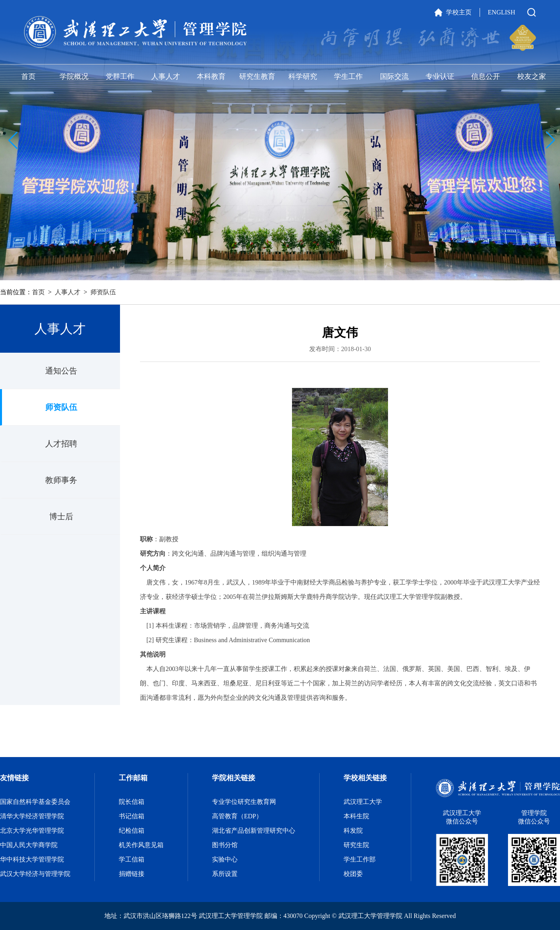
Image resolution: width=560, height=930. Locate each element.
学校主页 (459, 12)
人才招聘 (61, 444)
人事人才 (166, 76)
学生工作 (348, 76)
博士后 (61, 516)
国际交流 (394, 76)
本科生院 (356, 816)
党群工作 (120, 76)
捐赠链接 (132, 874)
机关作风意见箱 (141, 845)
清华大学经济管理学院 (32, 816)
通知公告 (61, 371)
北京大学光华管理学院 (32, 831)
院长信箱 (132, 802)
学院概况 (74, 76)
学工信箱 (132, 859)
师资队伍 (103, 292)
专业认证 (440, 76)
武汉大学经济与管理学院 (35, 874)
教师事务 (61, 480)
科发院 (353, 831)
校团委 (353, 874)
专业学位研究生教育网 (244, 802)
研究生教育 (257, 76)
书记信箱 (132, 816)
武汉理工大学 (363, 802)
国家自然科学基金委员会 (35, 802)
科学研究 (303, 76)
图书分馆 (225, 845)
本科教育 (211, 76)
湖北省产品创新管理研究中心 (254, 831)
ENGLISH (502, 12)
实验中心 (225, 859)
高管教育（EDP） (237, 816)
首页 (28, 76)
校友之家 (532, 76)
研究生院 (356, 845)
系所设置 (225, 874)
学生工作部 (360, 859)
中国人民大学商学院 (29, 845)
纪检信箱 (132, 831)
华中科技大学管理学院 (32, 859)
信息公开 (486, 76)
